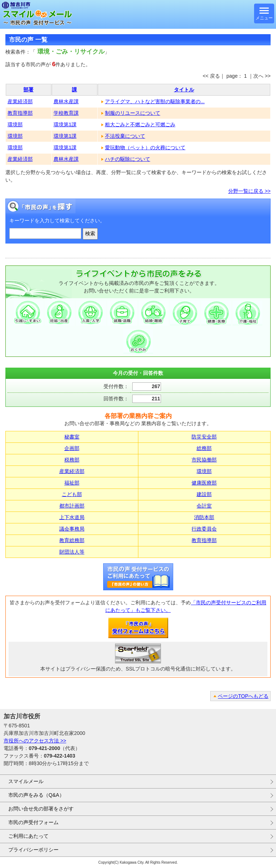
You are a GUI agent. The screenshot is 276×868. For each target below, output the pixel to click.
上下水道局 (72, 517)
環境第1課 (65, 124)
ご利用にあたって (28, 836)
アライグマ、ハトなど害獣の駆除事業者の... (155, 101)
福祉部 (72, 483)
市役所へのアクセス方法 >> (35, 741)
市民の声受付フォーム (33, 822)
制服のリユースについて (133, 113)
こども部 (72, 494)
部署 (28, 90)
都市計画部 (72, 506)
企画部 (72, 448)
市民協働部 (204, 460)
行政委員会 (204, 529)
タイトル (184, 90)
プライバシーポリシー (33, 850)
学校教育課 (66, 113)
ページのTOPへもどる (243, 696)
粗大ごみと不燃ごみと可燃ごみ (140, 124)
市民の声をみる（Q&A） (36, 795)
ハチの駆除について (128, 159)
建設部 (204, 494)
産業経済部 (20, 101)
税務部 (72, 460)
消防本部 (204, 517)
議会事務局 (72, 529)
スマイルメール (26, 781)
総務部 (204, 448)
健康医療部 (204, 483)
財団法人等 (72, 552)
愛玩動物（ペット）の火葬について (145, 147)
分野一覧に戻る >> (249, 191)
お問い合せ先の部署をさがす (41, 809)
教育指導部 (20, 113)
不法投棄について (125, 136)
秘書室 (72, 437)
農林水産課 (66, 101)
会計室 (204, 506)
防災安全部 (204, 437)
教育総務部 (72, 540)
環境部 (15, 124)
